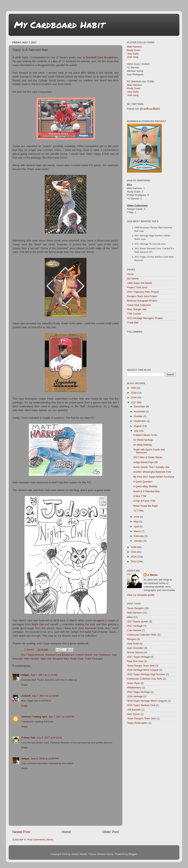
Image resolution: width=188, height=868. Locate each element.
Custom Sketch (84, 655)
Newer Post (21, 832)
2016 (134, 547)
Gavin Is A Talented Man (147, 491)
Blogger (133, 854)
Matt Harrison (32, 659)
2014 (134, 557)
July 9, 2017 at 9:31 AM (49, 738)
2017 (134, 402)
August (138, 426)
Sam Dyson (133, 714)
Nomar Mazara (135, 652)
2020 (134, 388)
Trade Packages (94, 659)
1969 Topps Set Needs (140, 283)
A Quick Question (143, 482)
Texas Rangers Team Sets (141, 718)
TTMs (130, 212)
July (136, 431)
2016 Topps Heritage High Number (146, 674)
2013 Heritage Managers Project (145, 318)
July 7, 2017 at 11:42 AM (45, 696)
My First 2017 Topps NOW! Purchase (154, 477)
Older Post (111, 832)
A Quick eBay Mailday (145, 486)
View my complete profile (141, 595)
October (139, 416)
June (137, 517)
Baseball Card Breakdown (102, 57)
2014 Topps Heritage (138, 692)
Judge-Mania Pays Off (145, 462)
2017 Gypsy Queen (138, 621)
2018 (134, 397)
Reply (25, 685)
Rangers (132, 639)
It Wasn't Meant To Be (145, 435)
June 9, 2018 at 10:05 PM (45, 759)
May (137, 522)
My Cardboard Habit (59, 25)
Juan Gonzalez (135, 648)
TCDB (150, 81)
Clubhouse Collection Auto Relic (145, 679)
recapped (99, 620)
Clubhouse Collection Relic (142, 635)
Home (66, 832)
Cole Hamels (134, 630)
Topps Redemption (137, 723)
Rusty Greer (77, 659)
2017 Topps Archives (32, 655)
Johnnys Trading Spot (34, 717)
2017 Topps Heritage (138, 657)
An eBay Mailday (143, 445)
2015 (134, 552)
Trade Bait (133, 323)
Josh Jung (133, 57)
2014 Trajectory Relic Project (143, 292)
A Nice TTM (140, 496)
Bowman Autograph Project (142, 301)
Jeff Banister (134, 710)
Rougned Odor (61, 659)
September (140, 421)
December (140, 406)
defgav (25, 675)
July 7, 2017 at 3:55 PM (61, 717)
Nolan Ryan (134, 683)
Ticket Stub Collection (139, 305)
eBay (130, 617)
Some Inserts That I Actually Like (151, 467)
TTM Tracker (134, 314)
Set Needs (133, 279)
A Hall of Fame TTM (144, 501)
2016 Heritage (135, 696)
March (138, 531)
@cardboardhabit (150, 109)
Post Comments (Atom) (40, 840)
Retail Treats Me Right (146, 506)
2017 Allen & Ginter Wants (148, 457)
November (140, 411)
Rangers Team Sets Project (142, 296)
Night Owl (38, 624)
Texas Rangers (135, 608)
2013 (134, 561)
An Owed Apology (143, 440)
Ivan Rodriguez (102, 655)
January (139, 541)
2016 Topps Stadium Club (141, 705)
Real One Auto (135, 661)
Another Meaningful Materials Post (152, 472)
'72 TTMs (138, 511)
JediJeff (26, 696)
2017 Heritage (135, 626)
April (137, 526)
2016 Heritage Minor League (143, 670)
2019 (134, 393)
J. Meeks (152, 575)
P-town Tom (28, 738)
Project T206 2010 (137, 287)
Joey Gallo (133, 54)
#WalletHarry (134, 688)
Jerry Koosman (87, 628)
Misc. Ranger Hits (137, 309)
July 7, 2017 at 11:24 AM (44, 675)
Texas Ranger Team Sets (141, 666)
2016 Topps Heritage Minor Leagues (147, 701)
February (139, 536)
